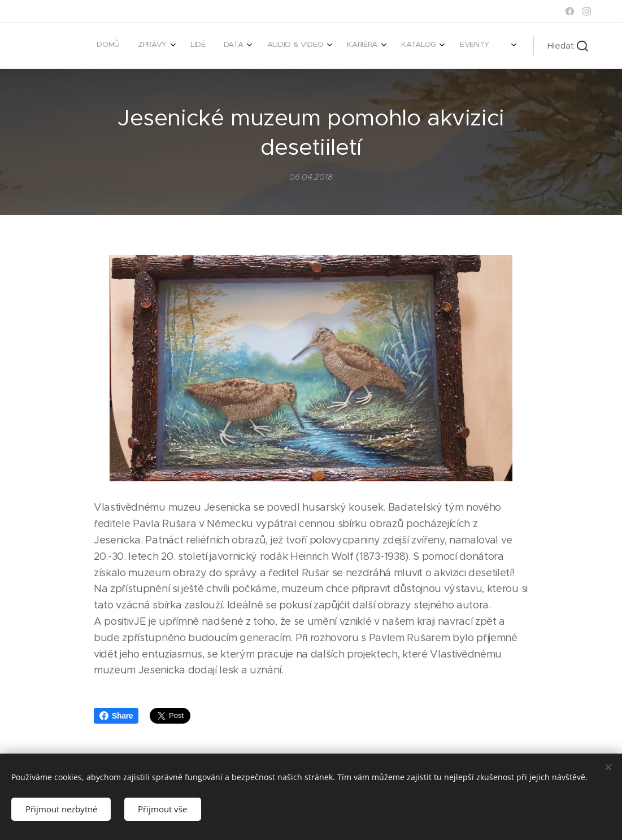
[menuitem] (338, 46)
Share (116, 716)
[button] (568, 46)
